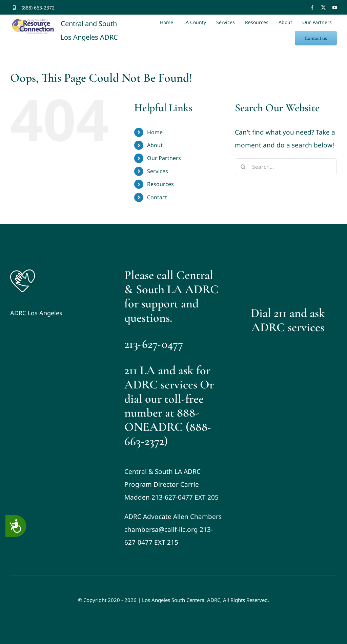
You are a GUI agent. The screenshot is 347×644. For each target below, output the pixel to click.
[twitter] (323, 8)
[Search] (243, 167)
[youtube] (335, 8)
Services (158, 171)
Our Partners (164, 158)
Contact (157, 197)
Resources (160, 184)
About (155, 145)
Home (155, 132)
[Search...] (286, 167)
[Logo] (23, 271)
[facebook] (312, 8)
